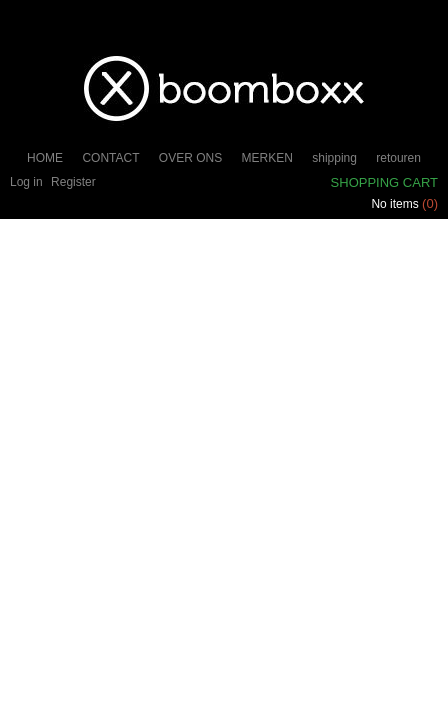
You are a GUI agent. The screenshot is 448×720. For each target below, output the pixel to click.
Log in (26, 182)
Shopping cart (384, 182)
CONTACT (110, 158)
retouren (398, 158)
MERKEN (267, 158)
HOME (45, 158)
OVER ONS (190, 158)
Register (73, 182)
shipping (334, 158)
